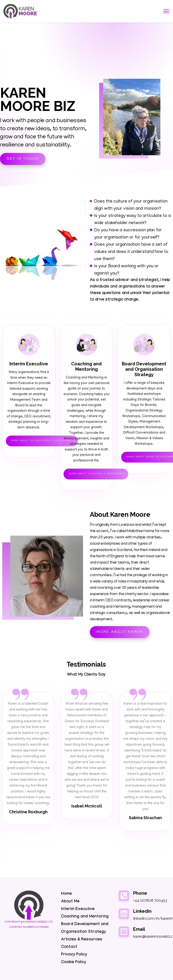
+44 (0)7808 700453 (150, 900)
